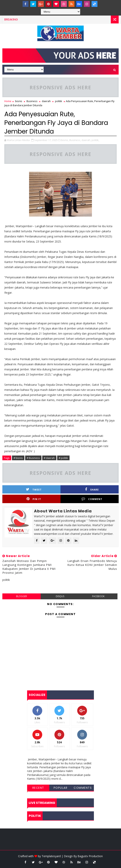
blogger (22, 596)
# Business (33, 458)
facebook (98, 596)
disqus (60, 596)
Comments (83, 788)
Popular (61, 788)
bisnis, (65, 140)
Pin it (34, 499)
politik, (95, 140)
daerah (46, 101)
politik (59, 101)
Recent (38, 788)
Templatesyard (51, 856)
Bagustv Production (90, 856)
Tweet (34, 489)
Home (8, 101)
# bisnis (18, 458)
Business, (75, 140)
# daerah (49, 458)
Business (32, 101)
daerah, (86, 140)
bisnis (19, 101)
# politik (63, 458)
